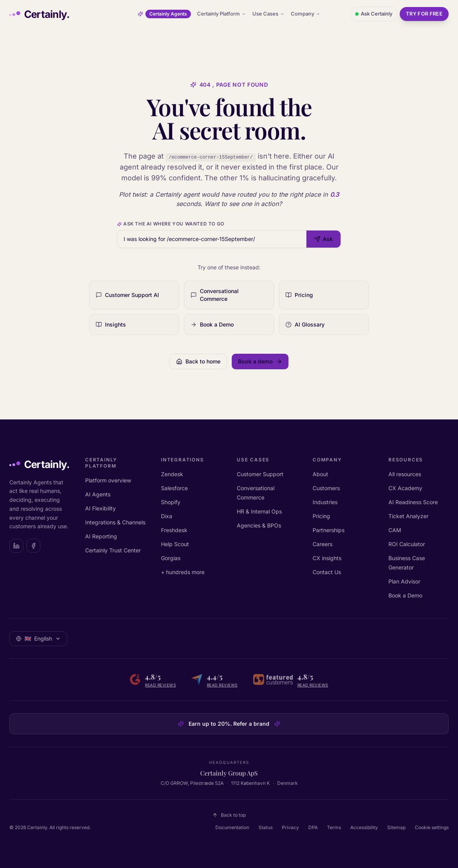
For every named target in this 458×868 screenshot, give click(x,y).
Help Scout (175, 544)
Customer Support (260, 474)
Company (306, 14)
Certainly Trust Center (113, 550)
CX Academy (405, 488)
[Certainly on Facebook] (33, 546)
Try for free (424, 14)
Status (266, 827)
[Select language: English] (38, 639)
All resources (405, 474)
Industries (325, 502)
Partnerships (329, 530)
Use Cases (268, 14)
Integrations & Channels (115, 522)
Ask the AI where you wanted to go (171, 224)
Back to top (229, 815)
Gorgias (171, 558)
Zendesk (172, 474)
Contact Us (327, 572)
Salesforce (174, 488)
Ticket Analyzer (408, 516)
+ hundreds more (183, 572)
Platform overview (108, 480)
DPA (313, 827)
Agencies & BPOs (259, 525)
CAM (395, 530)
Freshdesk (174, 530)
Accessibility (364, 827)
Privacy (290, 827)
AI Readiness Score (413, 502)
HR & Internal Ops (259, 511)
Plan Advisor (404, 581)
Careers (323, 544)
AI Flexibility (101, 508)
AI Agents (98, 494)
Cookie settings (432, 827)
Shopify (171, 502)
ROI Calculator (407, 544)
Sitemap (396, 827)
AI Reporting (101, 536)
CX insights (327, 558)
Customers (326, 488)
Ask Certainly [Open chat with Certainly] (374, 14)
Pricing (321, 516)
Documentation (232, 827)
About (320, 474)
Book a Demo (405, 595)
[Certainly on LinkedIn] (16, 546)
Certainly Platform (222, 14)
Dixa (167, 516)
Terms (334, 827)
